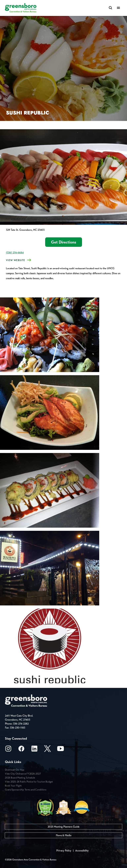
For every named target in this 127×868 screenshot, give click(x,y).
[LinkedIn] (34, 750)
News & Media (64, 835)
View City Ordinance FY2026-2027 (23, 774)
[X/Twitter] (47, 750)
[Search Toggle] (110, 8)
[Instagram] (8, 750)
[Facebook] (21, 750)
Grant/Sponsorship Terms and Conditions (26, 790)
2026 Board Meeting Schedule (20, 778)
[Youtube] (61, 750)
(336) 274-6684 (15, 253)
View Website (16, 260)
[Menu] (118, 8)
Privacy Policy (64, 851)
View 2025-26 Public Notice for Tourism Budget (29, 782)
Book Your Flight (13, 786)
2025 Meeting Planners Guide (64, 827)
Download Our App (15, 770)
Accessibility (82, 851)
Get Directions (64, 242)
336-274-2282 (21, 724)
